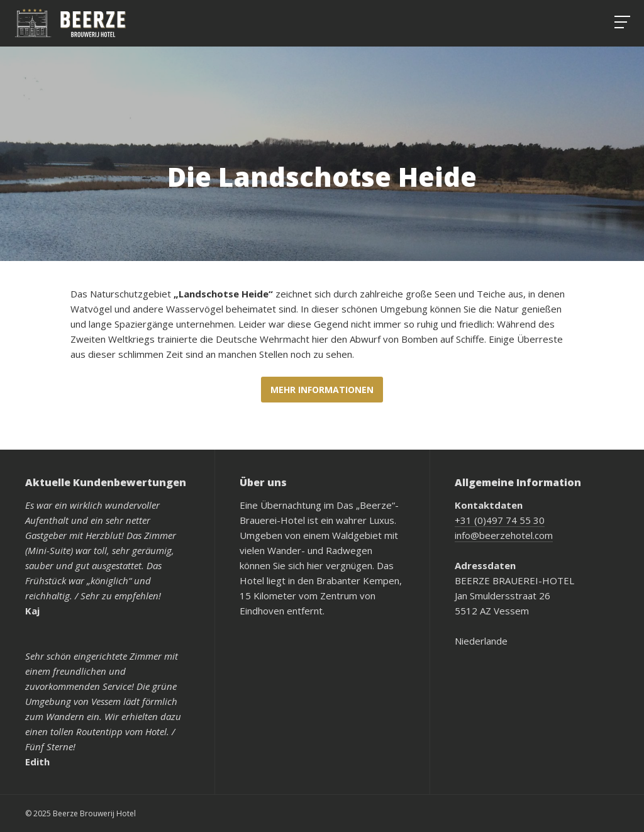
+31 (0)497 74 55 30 (500, 520)
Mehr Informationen (322, 390)
